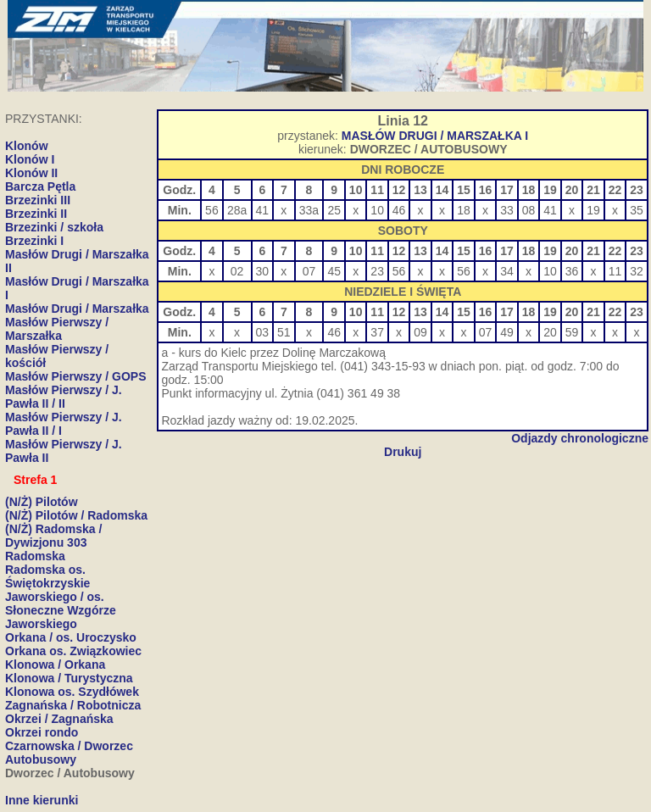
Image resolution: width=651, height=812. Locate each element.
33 (507, 210)
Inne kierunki (42, 800)
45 (334, 271)
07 (309, 271)
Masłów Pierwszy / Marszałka (57, 329)
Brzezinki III (38, 200)
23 (377, 271)
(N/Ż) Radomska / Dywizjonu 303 (53, 536)
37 (377, 332)
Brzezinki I (34, 241)
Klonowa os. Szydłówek (72, 692)
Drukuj (403, 452)
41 (263, 210)
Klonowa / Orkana (55, 665)
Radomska (35, 556)
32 (637, 271)
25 (334, 210)
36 (572, 271)
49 (507, 332)
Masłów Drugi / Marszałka (77, 309)
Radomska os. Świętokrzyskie (47, 576)
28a (237, 210)
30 (263, 271)
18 (464, 210)
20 (550, 332)
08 (529, 210)
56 (212, 210)
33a (309, 210)
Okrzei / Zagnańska (59, 719)
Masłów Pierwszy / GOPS (76, 376)
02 (237, 271)
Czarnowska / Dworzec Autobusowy (69, 753)
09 (420, 332)
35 (637, 210)
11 (615, 271)
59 (572, 332)
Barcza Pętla (40, 186)
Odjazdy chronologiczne (580, 438)
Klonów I (30, 159)
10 (377, 210)
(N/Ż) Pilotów (42, 502)
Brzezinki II (36, 214)
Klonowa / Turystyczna (69, 678)
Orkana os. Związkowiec (73, 651)
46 (399, 210)
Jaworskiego (41, 624)
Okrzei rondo (42, 732)
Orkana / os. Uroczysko (71, 637)
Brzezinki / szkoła (54, 227)
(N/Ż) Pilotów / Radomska (76, 515)
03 (263, 332)
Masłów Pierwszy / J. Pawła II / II (64, 397)
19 (593, 210)
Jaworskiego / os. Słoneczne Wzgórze (61, 603)
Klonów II (31, 173)
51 (284, 332)
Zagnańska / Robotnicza (73, 705)
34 (507, 271)
